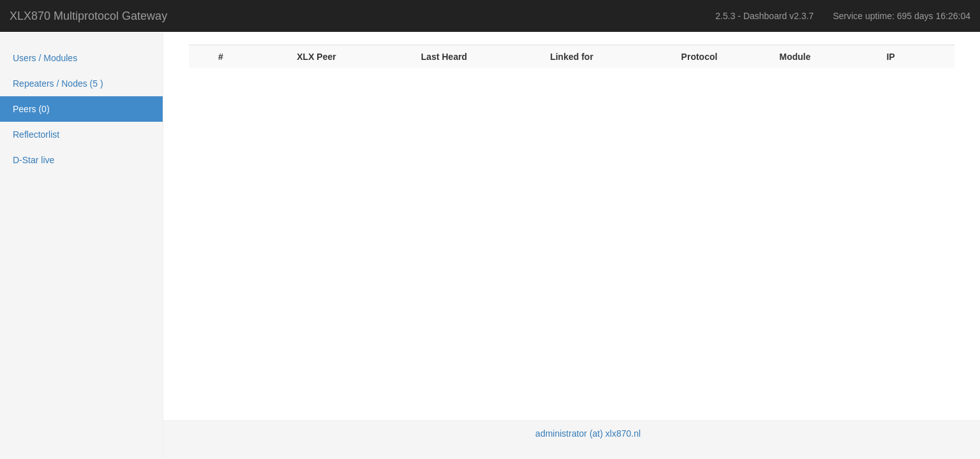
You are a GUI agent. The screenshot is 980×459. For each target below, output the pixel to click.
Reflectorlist (36, 135)
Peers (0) (31, 109)
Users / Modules (45, 58)
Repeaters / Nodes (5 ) (58, 84)
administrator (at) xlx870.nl (588, 433)
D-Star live (33, 160)
